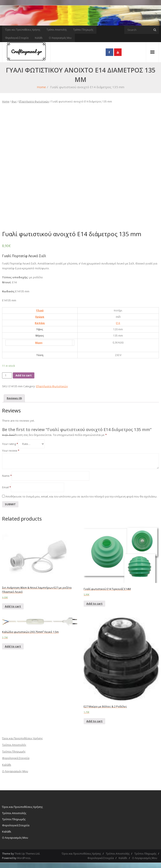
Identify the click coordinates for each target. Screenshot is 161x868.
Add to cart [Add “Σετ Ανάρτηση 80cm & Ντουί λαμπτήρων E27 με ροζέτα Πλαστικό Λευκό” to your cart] (13, 606)
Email (6, 487)
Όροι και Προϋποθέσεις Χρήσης (23, 30)
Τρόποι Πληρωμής (83, 30)
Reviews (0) (14, 398)
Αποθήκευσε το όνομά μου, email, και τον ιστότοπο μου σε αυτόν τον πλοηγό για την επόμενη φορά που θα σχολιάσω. (81, 496)
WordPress (24, 858)
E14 (118, 323)
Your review (11, 451)
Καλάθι (39, 38)
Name (7, 476)
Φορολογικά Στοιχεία (17, 38)
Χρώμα (40, 317)
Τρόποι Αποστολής (57, 30)
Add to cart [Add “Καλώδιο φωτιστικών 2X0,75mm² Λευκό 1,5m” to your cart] (13, 646)
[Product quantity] (7, 375)
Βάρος (39, 343)
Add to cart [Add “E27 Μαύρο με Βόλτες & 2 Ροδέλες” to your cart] (94, 721)
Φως (14, 102)
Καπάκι (40, 323)
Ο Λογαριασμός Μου (60, 38)
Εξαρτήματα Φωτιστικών (34, 102)
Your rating (10, 444)
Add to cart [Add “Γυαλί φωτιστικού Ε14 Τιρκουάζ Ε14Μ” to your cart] (94, 604)
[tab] (14, 398)
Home (41, 87)
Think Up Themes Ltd (27, 854)
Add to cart (24, 375)
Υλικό (40, 310)
